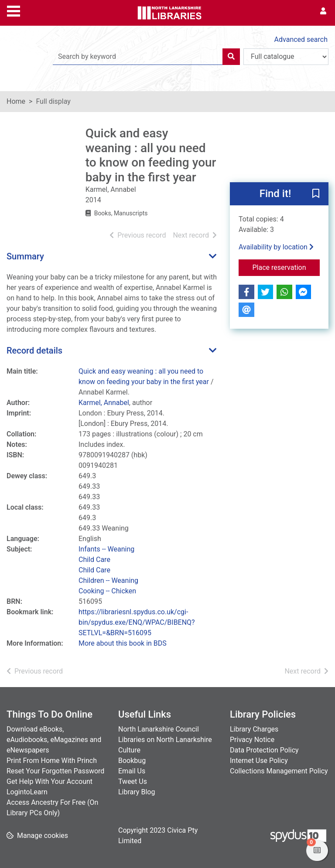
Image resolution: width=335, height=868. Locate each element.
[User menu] (323, 11)
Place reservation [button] (286, 267)
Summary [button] (25, 256)
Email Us (132, 771)
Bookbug (132, 761)
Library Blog (137, 792)
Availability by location (276, 247)
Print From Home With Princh (52, 761)
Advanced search (301, 39)
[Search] (231, 57)
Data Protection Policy (264, 750)
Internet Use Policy (259, 761)
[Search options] (286, 57)
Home (16, 101)
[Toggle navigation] (14, 10)
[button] (316, 194)
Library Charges (254, 729)
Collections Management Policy (279, 771)
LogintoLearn (27, 792)
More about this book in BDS (123, 643)
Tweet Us (133, 781)
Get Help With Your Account (50, 781)
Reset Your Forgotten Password (55, 771)
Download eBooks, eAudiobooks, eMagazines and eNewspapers (54, 740)
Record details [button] (34, 351)
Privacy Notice (252, 740)
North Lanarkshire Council (159, 729)
